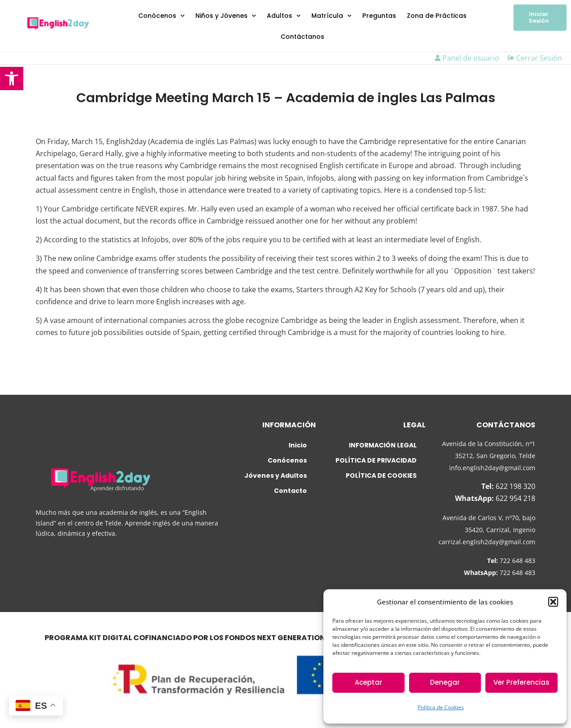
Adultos (284, 16)
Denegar (445, 682)
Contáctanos (302, 37)
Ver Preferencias (521, 682)
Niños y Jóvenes (226, 16)
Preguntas (379, 16)
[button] (12, 79)
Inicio (298, 445)
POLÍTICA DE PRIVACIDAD (376, 460)
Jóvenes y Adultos (276, 476)
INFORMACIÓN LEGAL (383, 445)
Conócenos (161, 16)
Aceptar (368, 682)
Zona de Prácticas (437, 16)
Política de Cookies (441, 707)
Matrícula (331, 16)
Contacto (290, 491)
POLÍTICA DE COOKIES (381, 476)
